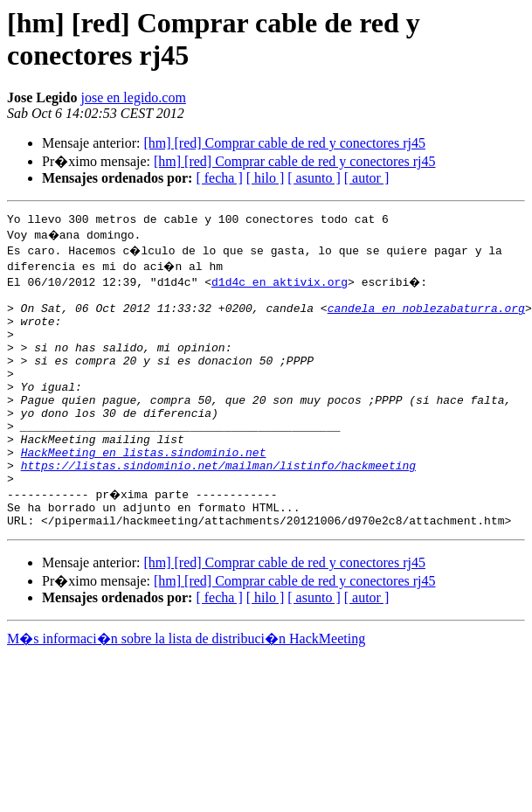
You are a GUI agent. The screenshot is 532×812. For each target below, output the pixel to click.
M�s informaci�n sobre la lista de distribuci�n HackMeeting (186, 686)
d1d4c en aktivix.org (280, 284)
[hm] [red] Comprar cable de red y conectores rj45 (284, 143)
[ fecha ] (219, 178)
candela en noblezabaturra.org (426, 316)
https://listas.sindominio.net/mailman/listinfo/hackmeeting (218, 504)
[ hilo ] (266, 178)
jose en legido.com (133, 97)
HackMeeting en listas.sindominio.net (144, 489)
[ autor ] (367, 178)
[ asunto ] (314, 178)
